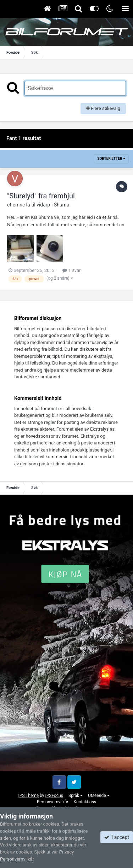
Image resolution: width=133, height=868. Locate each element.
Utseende (99, 796)
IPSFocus (54, 796)
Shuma (62, 205)
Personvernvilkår (53, 802)
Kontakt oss (85, 802)
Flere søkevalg (103, 108)
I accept (117, 837)
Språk (76, 796)
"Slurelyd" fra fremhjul (41, 196)
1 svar (71, 270)
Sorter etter (111, 159)
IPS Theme (28, 796)
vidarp (43, 205)
